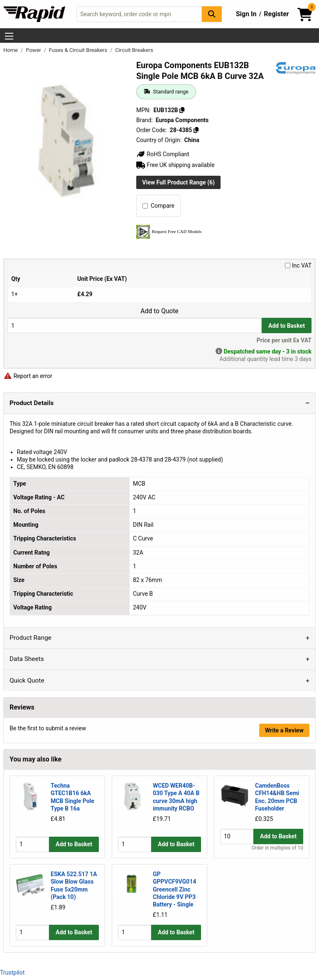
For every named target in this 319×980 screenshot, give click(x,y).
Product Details (32, 403)
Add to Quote (159, 311)
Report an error (28, 376)
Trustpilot (12, 973)
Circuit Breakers (134, 50)
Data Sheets (27, 659)
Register (276, 14)
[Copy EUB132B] (182, 110)
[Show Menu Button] (9, 36)
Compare (158, 206)
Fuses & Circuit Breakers (79, 50)
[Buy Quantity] (135, 325)
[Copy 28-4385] (196, 130)
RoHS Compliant (163, 154)
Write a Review (284, 730)
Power (34, 50)
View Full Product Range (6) (178, 182)
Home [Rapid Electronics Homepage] (11, 50)
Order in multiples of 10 (277, 848)
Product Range (31, 638)
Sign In (246, 14)
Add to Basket (287, 326)
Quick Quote (27, 680)
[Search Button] (212, 14)
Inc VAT (298, 265)
